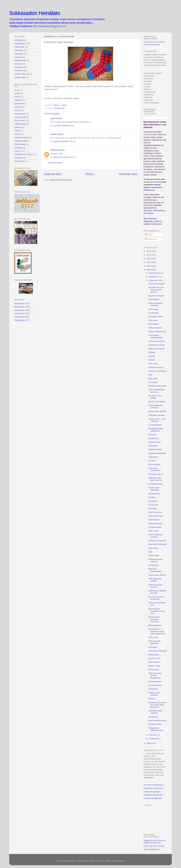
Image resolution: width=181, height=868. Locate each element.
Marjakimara (154, 438)
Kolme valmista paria (157, 720)
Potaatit (152, 360)
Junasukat (153, 647)
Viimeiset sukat (155, 527)
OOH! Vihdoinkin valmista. (155, 536)
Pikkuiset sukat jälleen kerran (155, 479)
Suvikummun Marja (152, 45)
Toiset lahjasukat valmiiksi (155, 407)
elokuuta (153, 735)
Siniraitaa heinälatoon (158, 371)
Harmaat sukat (155, 442)
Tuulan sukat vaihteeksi (154, 489)
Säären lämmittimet (157, 349)
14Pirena (18, 134)
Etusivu (90, 174)
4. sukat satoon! (155, 685)
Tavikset (152, 699)
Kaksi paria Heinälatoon (154, 469)
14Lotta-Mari (20, 121)
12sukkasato (20, 317)
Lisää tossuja (154, 520)
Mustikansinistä (155, 724)
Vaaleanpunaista (155, 523)
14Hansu (18, 107)
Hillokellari (158, 211)
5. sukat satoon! (155, 425)
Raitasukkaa (154, 655)
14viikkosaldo (20, 77)
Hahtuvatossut (154, 494)
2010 (149, 266)
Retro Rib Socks (155, 512)
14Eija (17, 97)
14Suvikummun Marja (23, 154)
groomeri (155, 182)
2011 (149, 262)
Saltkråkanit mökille (157, 345)
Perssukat (153, 508)
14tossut (18, 64)
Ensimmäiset (154, 662)
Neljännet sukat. (155, 449)
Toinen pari (153, 320)
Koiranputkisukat (155, 484)
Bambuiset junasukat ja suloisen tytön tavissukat (157, 705)
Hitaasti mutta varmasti (154, 694)
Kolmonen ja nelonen (157, 541)
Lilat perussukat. (155, 328)
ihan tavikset (154, 324)
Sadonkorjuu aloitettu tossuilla (157, 592)
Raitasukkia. (154, 717)
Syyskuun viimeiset (156, 296)
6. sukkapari (153, 313)
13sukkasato (20, 320)
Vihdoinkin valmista (156, 415)
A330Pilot (100, 861)
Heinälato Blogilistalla (153, 798)
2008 (149, 743)
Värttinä (54, 150)
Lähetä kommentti (55, 163)
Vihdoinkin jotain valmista (155, 712)
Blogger (121, 861)
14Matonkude (20, 124)
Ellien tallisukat (155, 625)
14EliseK (18, 100)
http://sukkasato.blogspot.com (49, 26)
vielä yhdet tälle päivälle (155, 580)
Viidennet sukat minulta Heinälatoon (155, 675)
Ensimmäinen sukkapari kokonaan (154, 619)
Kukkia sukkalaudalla (157, 453)
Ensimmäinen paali (156, 284)
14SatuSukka (20, 144)
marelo (53, 134)
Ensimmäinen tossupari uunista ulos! (157, 611)
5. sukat (152, 461)
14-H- (17, 90)
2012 (149, 259)
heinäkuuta (154, 739)
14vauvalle (19, 71)
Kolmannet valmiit (156, 367)
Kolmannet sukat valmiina (155, 560)
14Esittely (18, 40)
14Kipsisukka (20, 114)
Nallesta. (152, 352)
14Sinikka (18, 148)
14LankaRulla (20, 117)
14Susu (17, 151)
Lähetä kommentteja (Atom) (61, 180)
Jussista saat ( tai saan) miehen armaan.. (156, 290)
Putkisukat (153, 446)
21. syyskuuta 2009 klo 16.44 (63, 141)
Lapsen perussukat (156, 341)
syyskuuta (153, 280)
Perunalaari (149, 213)
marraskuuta (154, 273)
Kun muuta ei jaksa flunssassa (156, 598)
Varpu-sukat (153, 531)
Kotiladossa (148, 777)
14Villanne (19, 158)
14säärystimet (20, 60)
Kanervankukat (155, 682)
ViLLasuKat (153, 382)
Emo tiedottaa (154, 464)
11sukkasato (20, 313)
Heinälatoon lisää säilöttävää (156, 430)
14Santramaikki (21, 141)
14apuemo (19, 50)
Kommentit (151, 239)
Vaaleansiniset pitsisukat (154, 642)
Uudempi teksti (53, 174)
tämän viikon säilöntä (157, 411)
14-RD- (17, 93)
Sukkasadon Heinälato (35, 13)
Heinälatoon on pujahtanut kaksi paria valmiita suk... (158, 631)
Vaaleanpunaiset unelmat (155, 586)
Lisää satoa (153, 309)
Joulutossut (153, 689)
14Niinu (17, 131)
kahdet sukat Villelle (157, 402)
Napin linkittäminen (152, 849)
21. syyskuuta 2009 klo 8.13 (62, 126)
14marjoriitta (19, 161)
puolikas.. (152, 497)
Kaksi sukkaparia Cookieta (156, 304)
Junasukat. (153, 501)
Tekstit (149, 234)
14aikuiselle (19, 47)
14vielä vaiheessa (22, 74)
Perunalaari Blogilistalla (153, 785)
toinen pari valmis (156, 474)
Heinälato (148, 211)
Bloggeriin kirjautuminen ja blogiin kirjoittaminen (155, 841)
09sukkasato (59, 108)
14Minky (18, 127)
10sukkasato (20, 310)
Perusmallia (153, 505)
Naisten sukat (154, 666)
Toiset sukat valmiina (157, 575)
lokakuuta (153, 277)
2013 (149, 255)
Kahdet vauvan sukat (157, 386)
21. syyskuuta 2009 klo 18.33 (63, 157)
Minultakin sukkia (156, 317)
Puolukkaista (154, 299)
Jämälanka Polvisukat (158, 651)
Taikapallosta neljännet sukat (156, 729)
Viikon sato (153, 364)
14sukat (17, 57)
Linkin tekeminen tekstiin (154, 846)
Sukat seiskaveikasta (157, 332)
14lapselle (18, 54)
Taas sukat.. (153, 548)
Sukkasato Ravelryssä (153, 788)
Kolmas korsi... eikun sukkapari (157, 420)
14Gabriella (19, 104)
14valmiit (18, 67)
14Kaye (17, 110)
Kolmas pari (153, 565)
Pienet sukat (154, 555)
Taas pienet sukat (156, 516)
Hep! (150, 375)
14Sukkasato (20, 44)
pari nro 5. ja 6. (155, 658)
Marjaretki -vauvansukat (155, 570)
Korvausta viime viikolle (155, 397)
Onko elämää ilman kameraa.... (157, 391)
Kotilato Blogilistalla (152, 792)
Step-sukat (153, 379)
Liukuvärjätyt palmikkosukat (155, 336)
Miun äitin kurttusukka (158, 544)
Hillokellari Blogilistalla (153, 795)
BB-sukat (152, 435)
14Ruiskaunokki (21, 137)
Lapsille (152, 356)
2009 (149, 270)
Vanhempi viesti (128, 174)
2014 (149, 251)
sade (53, 118)
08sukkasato (20, 303)
